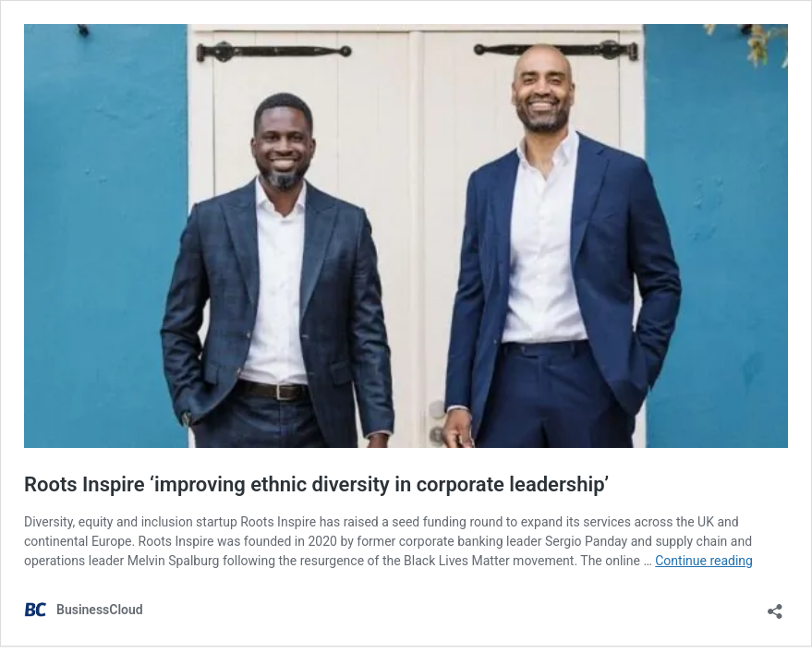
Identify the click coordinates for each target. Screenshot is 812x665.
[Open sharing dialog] (775, 605)
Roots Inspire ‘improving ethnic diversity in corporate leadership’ (316, 484)
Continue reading (704, 561)
